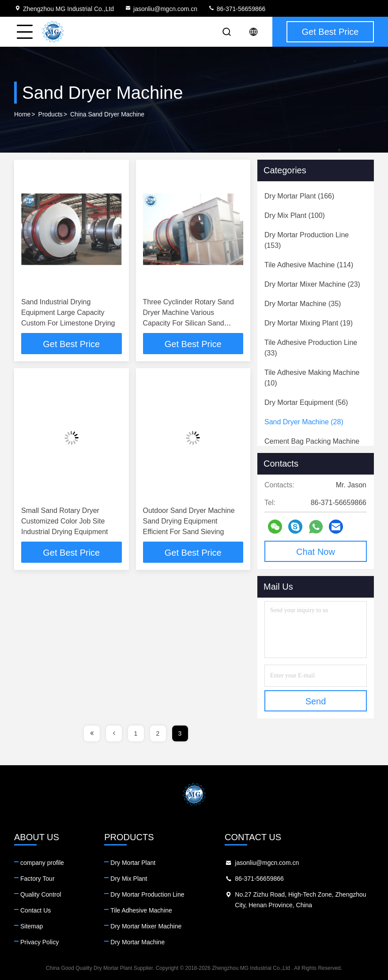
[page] (92, 733)
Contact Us (36, 910)
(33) (311, 348)
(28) (304, 422)
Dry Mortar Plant (133, 863)
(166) (299, 196)
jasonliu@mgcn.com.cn (161, 9)
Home (22, 114)
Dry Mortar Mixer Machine (146, 926)
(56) (306, 402)
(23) (312, 284)
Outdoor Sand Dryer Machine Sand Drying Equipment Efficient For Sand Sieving (189, 521)
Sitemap (32, 926)
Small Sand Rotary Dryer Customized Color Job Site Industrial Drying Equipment (65, 521)
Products (51, 114)
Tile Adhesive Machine (141, 910)
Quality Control (41, 894)
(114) (309, 265)
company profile (42, 863)
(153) (307, 240)
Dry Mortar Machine (137, 942)
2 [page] (158, 733)
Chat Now (316, 552)
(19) (309, 323)
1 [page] (136, 733)
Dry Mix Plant (129, 879)
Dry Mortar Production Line (147, 894)
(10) (312, 378)
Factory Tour (38, 879)
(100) (295, 215)
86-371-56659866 (237, 9)
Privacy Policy (40, 942)
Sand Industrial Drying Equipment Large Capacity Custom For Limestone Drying (68, 312)
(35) (303, 304)
